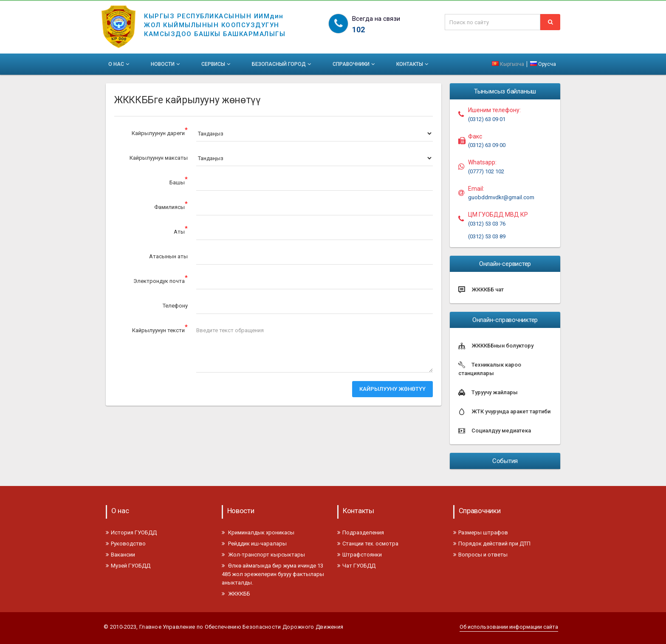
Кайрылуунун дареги (160, 131)
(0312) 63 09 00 (487, 145)
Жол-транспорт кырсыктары (263, 555)
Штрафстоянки (360, 555)
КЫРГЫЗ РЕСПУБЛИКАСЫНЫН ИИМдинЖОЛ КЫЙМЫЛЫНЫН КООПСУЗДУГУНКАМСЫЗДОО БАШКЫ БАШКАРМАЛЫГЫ (215, 20)
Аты (181, 230)
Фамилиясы (171, 205)
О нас (120, 64)
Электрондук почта (161, 279)
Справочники (354, 64)
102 (358, 30)
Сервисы (217, 64)
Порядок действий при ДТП (492, 544)
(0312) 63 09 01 (487, 119)
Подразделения (361, 532)
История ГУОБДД (131, 532)
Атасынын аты (168, 256)
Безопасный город (282, 64)
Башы (179, 181)
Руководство (126, 544)
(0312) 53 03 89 (487, 236)
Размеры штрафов (481, 532)
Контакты (413, 64)
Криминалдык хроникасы (258, 532)
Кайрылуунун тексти (160, 329)
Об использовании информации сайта (509, 627)
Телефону (175, 306)
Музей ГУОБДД (128, 566)
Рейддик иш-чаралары (254, 544)
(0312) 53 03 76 (487, 224)
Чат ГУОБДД (356, 566)
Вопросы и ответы (480, 555)
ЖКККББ (236, 594)
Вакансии (120, 555)
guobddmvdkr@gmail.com (501, 197)
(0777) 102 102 (486, 171)
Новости (166, 64)
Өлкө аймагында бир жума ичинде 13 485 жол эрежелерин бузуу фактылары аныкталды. (273, 574)
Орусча (543, 64)
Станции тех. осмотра (368, 544)
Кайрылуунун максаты (159, 158)
